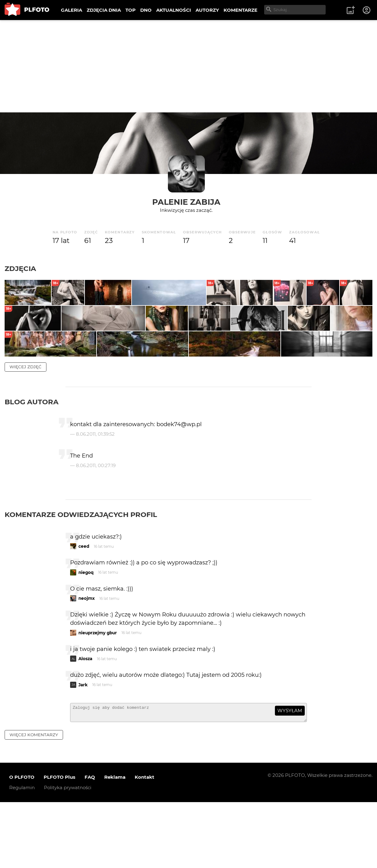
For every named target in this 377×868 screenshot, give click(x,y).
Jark (83, 748)
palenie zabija (186, 202)
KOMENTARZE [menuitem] (240, 10)
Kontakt (145, 843)
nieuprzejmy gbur (98, 696)
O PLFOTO (22, 843)
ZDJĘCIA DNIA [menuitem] (104, 10)
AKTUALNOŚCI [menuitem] (174, 10)
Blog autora (32, 465)
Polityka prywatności (68, 853)
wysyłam (290, 774)
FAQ (90, 843)
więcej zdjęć (26, 430)
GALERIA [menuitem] (71, 10)
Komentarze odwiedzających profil (81, 578)
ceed (84, 609)
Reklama (115, 843)
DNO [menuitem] (146, 10)
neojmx (87, 661)
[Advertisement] (189, 66)
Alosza (85, 722)
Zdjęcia (20, 268)
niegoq (86, 636)
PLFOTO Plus (60, 843)
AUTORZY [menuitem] (207, 10)
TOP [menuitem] (131, 10)
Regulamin (22, 853)
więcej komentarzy (34, 801)
